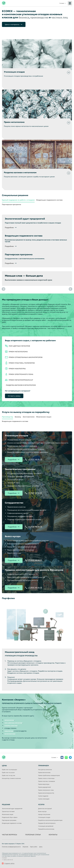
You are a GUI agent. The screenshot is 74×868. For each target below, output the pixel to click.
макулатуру (9, 731)
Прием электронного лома (46, 790)
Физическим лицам (44, 417)
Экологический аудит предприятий (12, 809)
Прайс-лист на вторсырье (9, 770)
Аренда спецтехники (44, 814)
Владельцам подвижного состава (49, 200)
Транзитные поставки (8, 811)
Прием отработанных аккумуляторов (49, 775)
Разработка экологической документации (50, 820)
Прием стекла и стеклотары (46, 778)
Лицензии (25, 847)
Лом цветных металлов (45, 770)
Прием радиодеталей (44, 787)
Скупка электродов (44, 799)
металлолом (9, 720)
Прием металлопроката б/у (46, 793)
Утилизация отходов (44, 817)
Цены (41, 847)
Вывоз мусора (42, 811)
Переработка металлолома (46, 829)
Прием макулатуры (44, 784)
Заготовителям (29, 417)
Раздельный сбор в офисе (10, 817)
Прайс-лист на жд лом (9, 775)
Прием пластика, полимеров (47, 781)
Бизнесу (18, 417)
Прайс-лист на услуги (8, 773)
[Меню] (70, 3)
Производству (7, 417)
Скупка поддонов (43, 796)
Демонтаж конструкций (45, 809)
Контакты (53, 835)
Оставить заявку (14, 396)
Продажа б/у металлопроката (47, 823)
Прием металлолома (44, 773)
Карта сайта (34, 847)
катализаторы (10, 734)
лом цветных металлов (13, 723)
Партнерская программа (11, 204)
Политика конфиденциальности (11, 847)
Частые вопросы (9, 835)
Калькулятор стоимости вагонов (11, 778)
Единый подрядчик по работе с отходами (18, 200)
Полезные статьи (33, 835)
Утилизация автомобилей (46, 826)
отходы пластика (11, 725)
